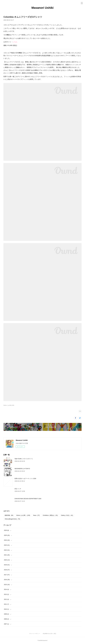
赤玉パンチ (18, 489)
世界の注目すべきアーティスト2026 (25, 479)
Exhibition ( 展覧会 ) (50, 515)
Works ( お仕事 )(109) (9, 405)
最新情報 (9, 515)
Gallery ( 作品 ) (67, 515)
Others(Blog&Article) (12, 519)
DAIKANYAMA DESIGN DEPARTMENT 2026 (28, 499)
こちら (15, 42)
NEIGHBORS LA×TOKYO (22, 469)
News (36, 515)
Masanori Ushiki (42, 8)
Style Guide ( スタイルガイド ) (24, 459)
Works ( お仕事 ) (23, 515)
